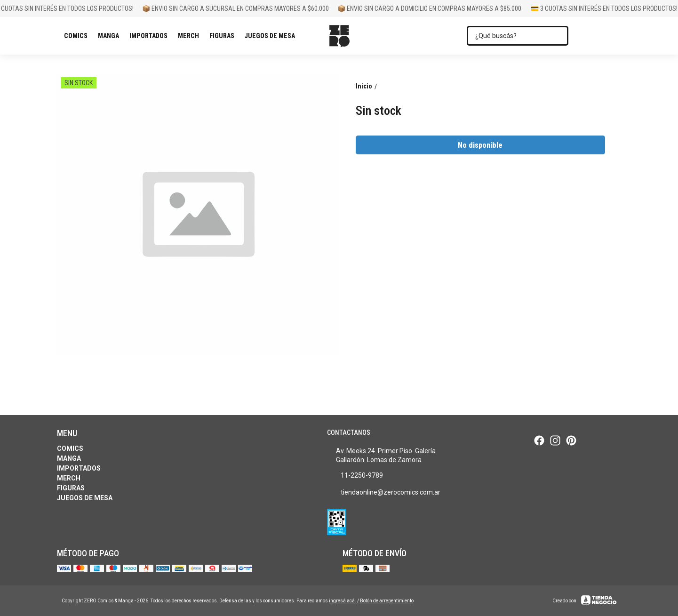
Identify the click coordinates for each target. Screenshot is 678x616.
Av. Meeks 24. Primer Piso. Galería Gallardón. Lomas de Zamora (381, 455)
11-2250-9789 (355, 476)
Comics (78, 36)
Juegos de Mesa (272, 36)
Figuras (224, 36)
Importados (151, 36)
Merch (191, 36)
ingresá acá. (343, 601)
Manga (111, 36)
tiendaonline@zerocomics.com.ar (384, 493)
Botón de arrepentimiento (387, 601)
